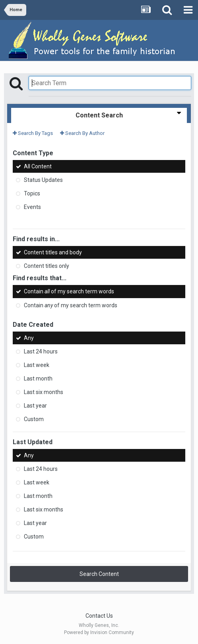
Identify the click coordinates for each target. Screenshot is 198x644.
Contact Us (99, 616)
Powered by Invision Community (99, 632)
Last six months (44, 392)
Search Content (99, 574)
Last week (37, 365)
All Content (38, 166)
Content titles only (47, 266)
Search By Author (82, 133)
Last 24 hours (41, 351)
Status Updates (43, 180)
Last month (38, 379)
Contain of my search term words (69, 292)
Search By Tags (33, 133)
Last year (35, 406)
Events (32, 207)
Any (29, 338)
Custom (34, 419)
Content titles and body (53, 252)
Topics (32, 193)
